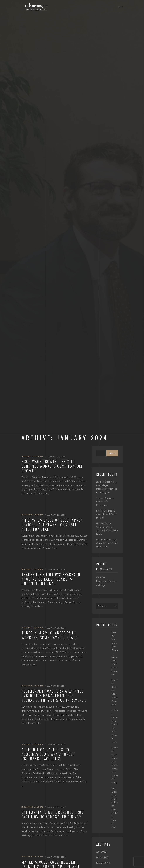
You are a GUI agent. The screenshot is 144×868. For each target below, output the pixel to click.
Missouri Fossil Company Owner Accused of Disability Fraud (107, 529)
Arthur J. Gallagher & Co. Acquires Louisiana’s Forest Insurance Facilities (48, 754)
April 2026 (101, 852)
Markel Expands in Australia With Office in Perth (107, 514)
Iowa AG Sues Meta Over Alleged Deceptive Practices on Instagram (107, 487)
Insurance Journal (33, 456)
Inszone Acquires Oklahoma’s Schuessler (105, 501)
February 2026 (103, 863)
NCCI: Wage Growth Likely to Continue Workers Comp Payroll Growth (52, 466)
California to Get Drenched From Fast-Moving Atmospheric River (53, 814)
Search (112, 453)
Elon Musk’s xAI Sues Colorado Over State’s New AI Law (107, 543)
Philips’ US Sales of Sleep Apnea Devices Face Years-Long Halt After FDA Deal (52, 525)
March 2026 (102, 857)
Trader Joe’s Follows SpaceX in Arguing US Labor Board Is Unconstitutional (51, 579)
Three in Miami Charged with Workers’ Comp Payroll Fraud (50, 635)
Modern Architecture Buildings (107, 583)
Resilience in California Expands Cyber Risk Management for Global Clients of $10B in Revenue (54, 696)
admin (99, 577)
